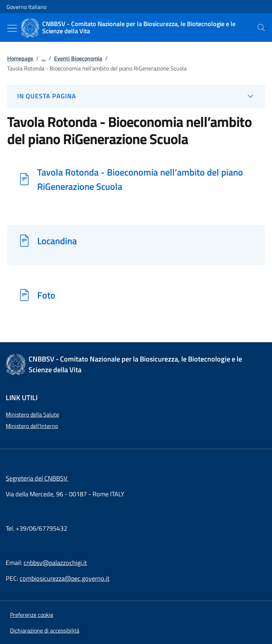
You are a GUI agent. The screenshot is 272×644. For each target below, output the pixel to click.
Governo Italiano (26, 7)
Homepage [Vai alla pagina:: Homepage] (20, 58)
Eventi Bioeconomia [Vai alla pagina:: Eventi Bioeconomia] (78, 58)
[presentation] (261, 28)
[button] (32, 615)
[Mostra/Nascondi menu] (12, 28)
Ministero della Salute (32, 414)
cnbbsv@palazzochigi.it (55, 563)
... (44, 58)
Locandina (57, 241)
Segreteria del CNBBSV (37, 478)
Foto (46, 295)
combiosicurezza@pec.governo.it (65, 578)
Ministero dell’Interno (32, 426)
